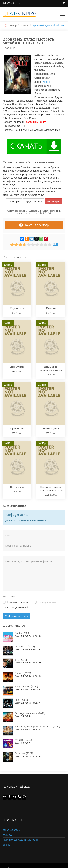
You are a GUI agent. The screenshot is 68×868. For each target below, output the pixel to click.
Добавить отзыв (16, 616)
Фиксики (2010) (23, 740)
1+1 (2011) (21, 660)
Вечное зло (17, 487)
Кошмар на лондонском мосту (51, 368)
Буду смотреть (34, 201)
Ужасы (46, 82)
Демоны (51, 308)
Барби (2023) (22, 633)
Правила (7, 835)
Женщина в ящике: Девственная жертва (51, 488)
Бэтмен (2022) (23, 673)
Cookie (6, 845)
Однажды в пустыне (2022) (30, 713)
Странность (17, 308)
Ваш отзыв (9, 596)
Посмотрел (14, 201)
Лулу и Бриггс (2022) (26, 687)
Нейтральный (45, 602)
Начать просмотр (34, 225)
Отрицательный (15, 607)
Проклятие (17, 428)
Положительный (16, 602)
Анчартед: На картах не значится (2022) (37, 727)
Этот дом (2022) (24, 753)
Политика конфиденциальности (20, 840)
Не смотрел (54, 201)
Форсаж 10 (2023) (25, 646)
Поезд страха (51, 428)
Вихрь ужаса (17, 367)
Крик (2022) (21, 700)
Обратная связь (11, 830)
